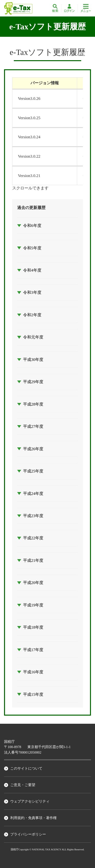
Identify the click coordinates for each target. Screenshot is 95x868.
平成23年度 (33, 516)
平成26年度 (33, 449)
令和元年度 (33, 337)
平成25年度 (33, 471)
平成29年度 (33, 382)
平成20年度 (33, 583)
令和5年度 (32, 248)
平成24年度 (33, 494)
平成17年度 (33, 650)
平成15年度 (33, 694)
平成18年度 (33, 627)
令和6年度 (32, 226)
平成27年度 (33, 426)
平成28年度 (33, 404)
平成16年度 (33, 672)
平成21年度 (33, 560)
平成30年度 (33, 360)
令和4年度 (32, 270)
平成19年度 (33, 605)
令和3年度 (32, 292)
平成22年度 (33, 538)
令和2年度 (32, 315)
